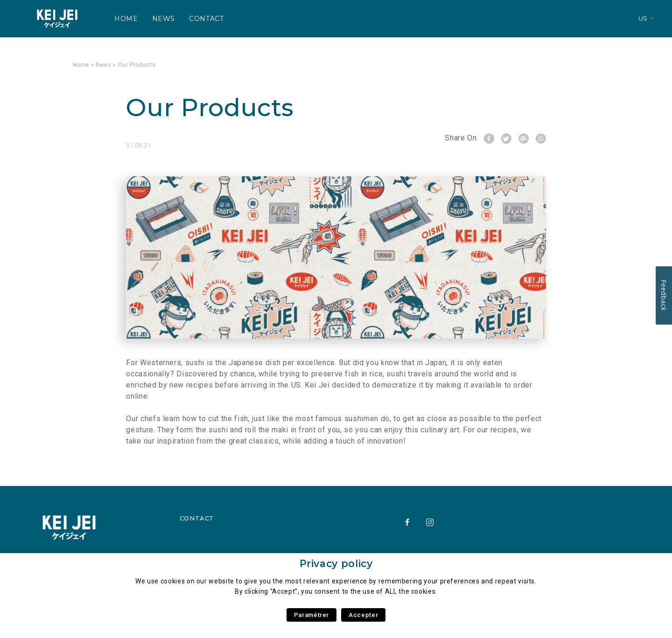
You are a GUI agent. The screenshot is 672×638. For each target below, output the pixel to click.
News (164, 19)
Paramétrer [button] (311, 615)
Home (126, 19)
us (643, 18)
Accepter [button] (363, 615)
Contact (206, 19)
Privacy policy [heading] (336, 564)
